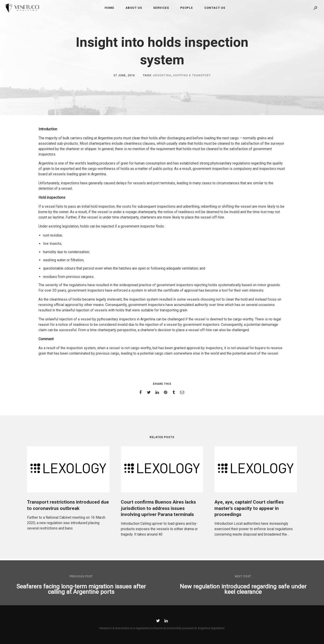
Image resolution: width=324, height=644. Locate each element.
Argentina (162, 75)
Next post (243, 576)
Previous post (81, 576)
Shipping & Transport (192, 75)
